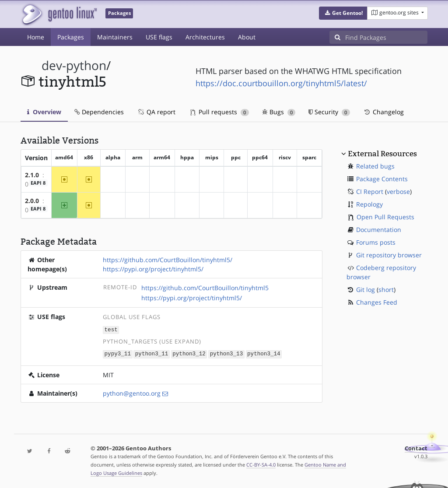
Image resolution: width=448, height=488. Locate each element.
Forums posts (376, 242)
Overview (44, 112)
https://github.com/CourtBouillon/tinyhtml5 (205, 288)
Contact (416, 448)
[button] (343, 13)
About (247, 37)
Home (36, 37)
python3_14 (264, 353)
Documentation (379, 230)
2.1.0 (32, 175)
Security (329, 112)
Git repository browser (389, 255)
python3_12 (189, 353)
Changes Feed (377, 302)
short (386, 290)
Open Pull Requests (385, 217)
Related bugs (375, 166)
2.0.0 (32, 201)
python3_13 (227, 353)
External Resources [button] (382, 154)
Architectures (205, 37)
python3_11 (152, 353)
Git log (366, 290)
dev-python (74, 65)
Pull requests (220, 112)
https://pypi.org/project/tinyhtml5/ (153, 269)
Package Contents (382, 179)
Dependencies (99, 112)
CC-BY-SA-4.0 (261, 464)
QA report (156, 112)
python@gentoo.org (132, 392)
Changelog (383, 112)
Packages (71, 37)
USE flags (159, 37)
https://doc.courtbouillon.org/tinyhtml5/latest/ (281, 83)
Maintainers (115, 37)
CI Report (370, 191)
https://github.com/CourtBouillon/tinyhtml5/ (168, 260)
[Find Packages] (386, 37)
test (111, 329)
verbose (398, 191)
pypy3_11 (118, 353)
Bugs (279, 112)
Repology (369, 204)
